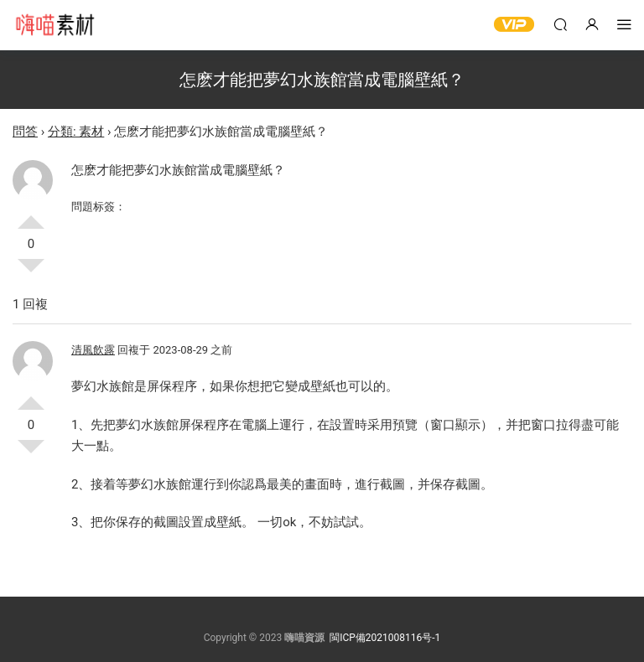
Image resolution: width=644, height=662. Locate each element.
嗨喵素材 (55, 25)
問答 (25, 132)
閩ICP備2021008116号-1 (385, 638)
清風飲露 (93, 350)
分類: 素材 (76, 132)
